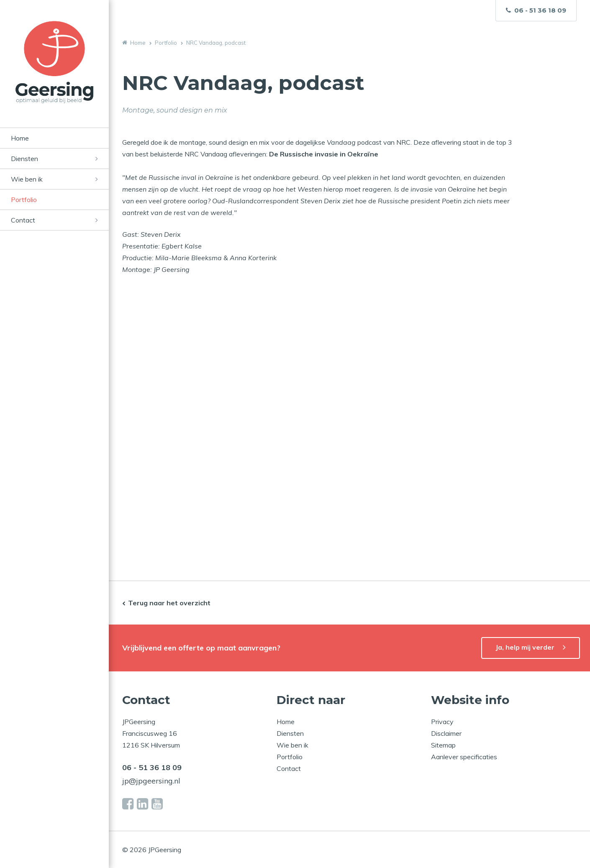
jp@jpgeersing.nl (151, 781)
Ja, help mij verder (525, 647)
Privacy (442, 722)
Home (20, 138)
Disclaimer (446, 733)
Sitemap (443, 745)
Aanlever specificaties (464, 757)
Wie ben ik (27, 179)
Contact (23, 220)
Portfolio (24, 200)
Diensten (24, 159)
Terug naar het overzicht (169, 603)
